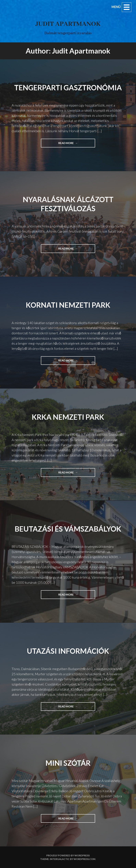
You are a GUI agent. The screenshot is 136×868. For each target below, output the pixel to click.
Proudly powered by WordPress (68, 855)
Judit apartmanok (68, 24)
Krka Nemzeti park (68, 417)
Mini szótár (68, 763)
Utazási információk (68, 651)
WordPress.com (84, 859)
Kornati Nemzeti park (68, 305)
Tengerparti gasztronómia (68, 88)
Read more (77, 144)
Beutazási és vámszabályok (68, 529)
